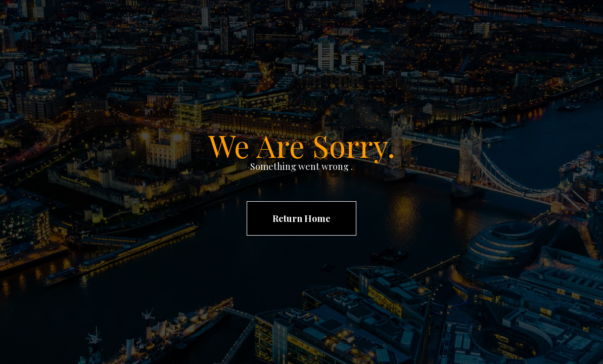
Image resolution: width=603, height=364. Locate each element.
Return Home (301, 218)
